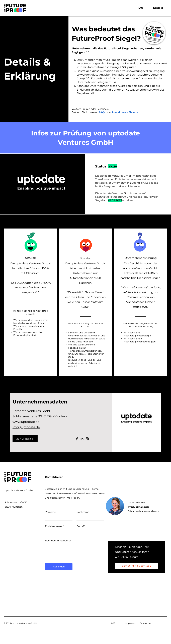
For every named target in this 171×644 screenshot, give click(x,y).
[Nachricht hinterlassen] (74, 551)
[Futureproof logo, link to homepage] (15, 8)
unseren (97, 112)
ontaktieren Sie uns (126, 112)
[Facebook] (77, 439)
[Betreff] (89, 532)
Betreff (81, 526)
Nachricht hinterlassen (58, 541)
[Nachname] (89, 518)
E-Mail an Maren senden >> (143, 511)
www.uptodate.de (26, 422)
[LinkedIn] (82, 439)
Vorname (50, 512)
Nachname (83, 512)
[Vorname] (58, 518)
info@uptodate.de (26, 427)
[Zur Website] (25, 439)
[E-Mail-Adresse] (58, 532)
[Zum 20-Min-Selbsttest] (137, 566)
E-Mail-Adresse (54, 526)
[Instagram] (87, 439)
